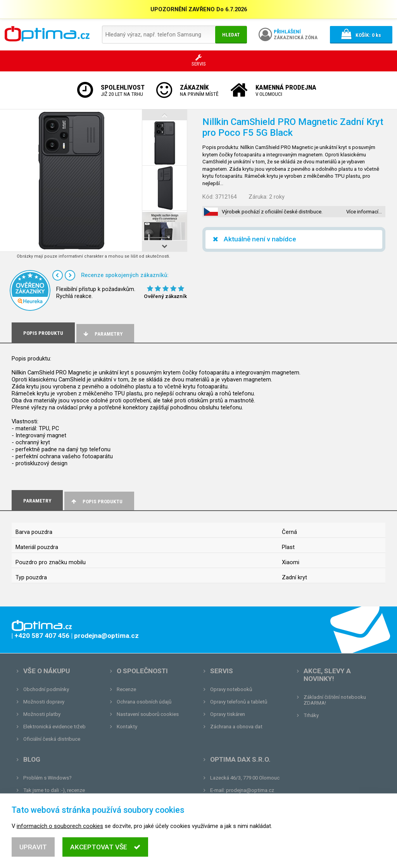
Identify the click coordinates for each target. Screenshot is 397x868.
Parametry (102, 334)
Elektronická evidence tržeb (54, 727)
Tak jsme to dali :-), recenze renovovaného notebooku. (54, 793)
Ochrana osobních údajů (144, 702)
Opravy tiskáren (228, 714)
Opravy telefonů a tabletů (239, 702)
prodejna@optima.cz (250, 790)
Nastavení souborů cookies (148, 714)
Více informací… (364, 212)
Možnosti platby (42, 714)
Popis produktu (96, 502)
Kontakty (127, 727)
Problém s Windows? (47, 778)
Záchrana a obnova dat (236, 727)
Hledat (231, 35)
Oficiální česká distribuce (52, 739)
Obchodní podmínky (46, 689)
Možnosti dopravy (44, 702)
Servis (222, 671)
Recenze (126, 689)
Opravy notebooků (231, 689)
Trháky (311, 715)
